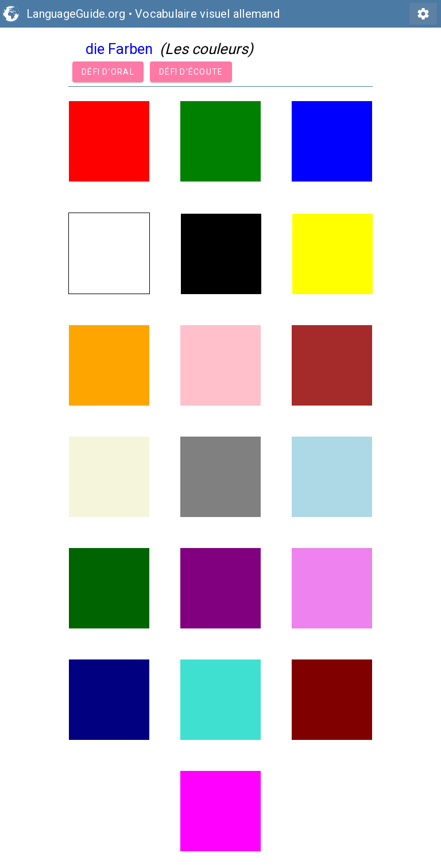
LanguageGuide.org (76, 14)
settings (423, 14)
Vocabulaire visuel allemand (207, 14)
